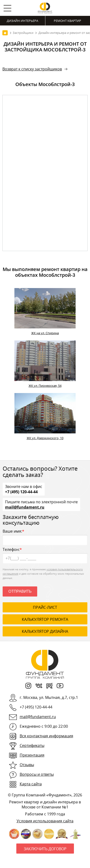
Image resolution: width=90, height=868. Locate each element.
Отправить (20, 591)
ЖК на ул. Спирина (45, 333)
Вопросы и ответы (37, 774)
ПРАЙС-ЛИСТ (45, 607)
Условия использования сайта (45, 821)
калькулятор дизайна (45, 631)
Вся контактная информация (46, 736)
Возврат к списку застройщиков (32, 69)
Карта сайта (31, 784)
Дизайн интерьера (22, 21)
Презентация (32, 755)
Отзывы (27, 765)
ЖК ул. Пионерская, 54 (45, 386)
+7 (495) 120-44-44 (21, 492)
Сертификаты (32, 745)
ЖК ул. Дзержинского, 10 (45, 438)
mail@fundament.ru (25, 507)
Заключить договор (45, 849)
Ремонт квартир (67, 21)
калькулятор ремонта (45, 619)
